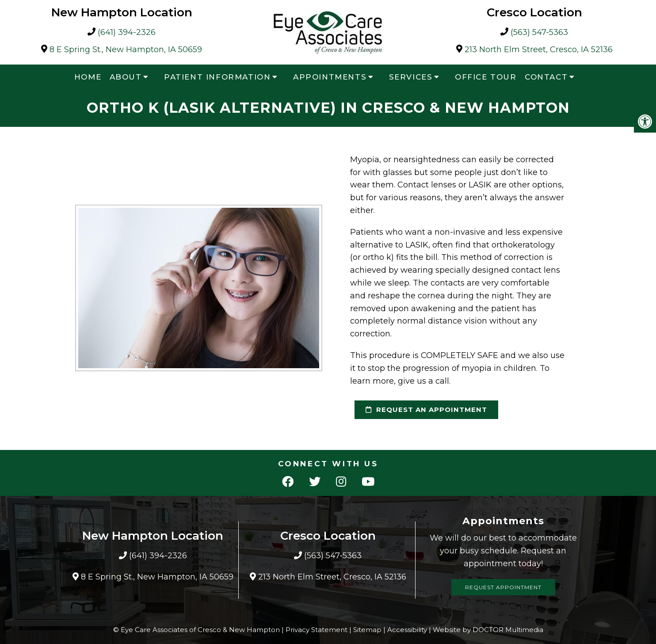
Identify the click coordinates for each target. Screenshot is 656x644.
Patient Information (217, 77)
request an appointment (426, 410)
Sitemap (367, 630)
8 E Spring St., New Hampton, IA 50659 (126, 50)
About (126, 77)
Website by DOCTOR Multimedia (488, 630)
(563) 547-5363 (539, 32)
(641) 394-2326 (127, 32)
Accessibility (407, 630)
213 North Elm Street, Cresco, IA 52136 (539, 50)
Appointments (330, 77)
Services (411, 77)
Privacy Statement (317, 630)
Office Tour (486, 77)
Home (88, 77)
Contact (546, 77)
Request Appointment (503, 587)
